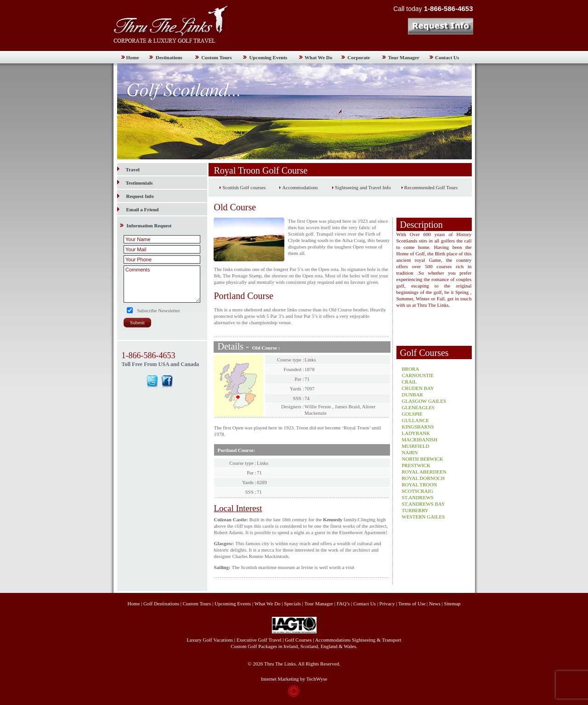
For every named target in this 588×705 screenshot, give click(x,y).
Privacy (388, 603)
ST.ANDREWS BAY (424, 504)
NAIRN (410, 452)
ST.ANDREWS (418, 497)
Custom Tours (216, 57)
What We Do (318, 57)
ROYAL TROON (420, 485)
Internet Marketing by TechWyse (294, 679)
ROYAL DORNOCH (423, 478)
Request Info (140, 196)
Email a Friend (143, 209)
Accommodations (300, 187)
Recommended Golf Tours (431, 187)
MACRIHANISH (420, 440)
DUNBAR (413, 395)
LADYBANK (416, 433)
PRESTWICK (416, 465)
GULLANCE (416, 420)
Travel (128, 169)
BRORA (411, 369)
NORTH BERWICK (423, 459)
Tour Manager (404, 57)
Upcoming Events (269, 57)
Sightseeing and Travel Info (363, 187)
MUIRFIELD (416, 446)
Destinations (169, 57)
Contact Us (447, 57)
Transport (391, 640)
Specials (292, 603)
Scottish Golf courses (244, 187)
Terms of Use (412, 603)
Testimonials (135, 183)
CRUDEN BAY (418, 388)
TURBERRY (415, 510)
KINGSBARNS (418, 427)
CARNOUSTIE (418, 375)
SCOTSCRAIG (418, 491)
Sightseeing (364, 640)
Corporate (359, 57)
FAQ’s (343, 603)
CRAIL (410, 382)
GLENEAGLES (418, 407)
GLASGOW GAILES (424, 401)
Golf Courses (298, 640)
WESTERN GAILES (424, 517)
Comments (162, 284)
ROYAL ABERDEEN (424, 472)
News (435, 603)
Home (133, 57)
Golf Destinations (161, 603)
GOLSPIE (412, 414)
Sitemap (452, 603)
